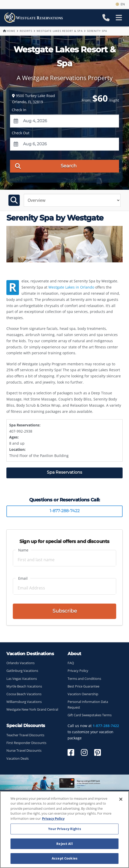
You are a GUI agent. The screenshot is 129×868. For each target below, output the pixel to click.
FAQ (71, 663)
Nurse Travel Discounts (24, 751)
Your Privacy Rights (64, 829)
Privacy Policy (78, 671)
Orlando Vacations (20, 663)
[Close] (121, 799)
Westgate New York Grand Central (32, 709)
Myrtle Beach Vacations (24, 686)
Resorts (26, 31)
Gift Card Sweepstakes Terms (90, 715)
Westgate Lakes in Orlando (71, 287)
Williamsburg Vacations (24, 702)
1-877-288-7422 (65, 511)
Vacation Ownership (83, 694)
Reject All (64, 844)
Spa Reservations (64, 472)
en (120, 4)
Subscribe (65, 611)
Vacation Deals (18, 759)
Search (46, 166)
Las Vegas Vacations (22, 679)
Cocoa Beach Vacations (24, 694)
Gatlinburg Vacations (22, 671)
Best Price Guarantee (83, 686)
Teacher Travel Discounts (25, 735)
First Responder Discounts (26, 743)
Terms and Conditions (84, 679)
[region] (64, 829)
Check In (19, 110)
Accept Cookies (64, 858)
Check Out (21, 133)
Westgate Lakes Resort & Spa (60, 31)
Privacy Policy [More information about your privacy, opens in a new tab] (53, 818)
